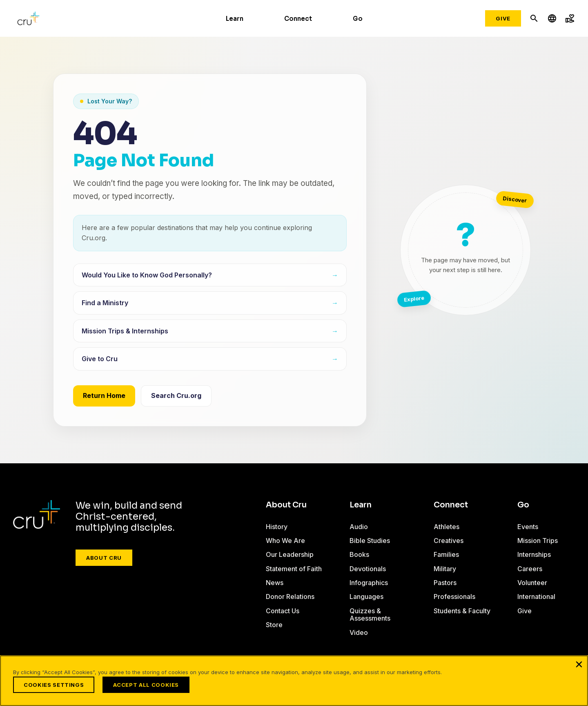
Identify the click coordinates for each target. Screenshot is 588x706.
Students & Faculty (462, 611)
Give (503, 18)
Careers (530, 569)
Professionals (454, 597)
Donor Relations (290, 597)
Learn (235, 19)
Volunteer (532, 583)
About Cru (104, 558)
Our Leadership (290, 554)
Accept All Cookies (146, 685)
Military (445, 569)
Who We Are (285, 541)
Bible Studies (370, 541)
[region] (294, 681)
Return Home (104, 395)
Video (359, 632)
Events (528, 527)
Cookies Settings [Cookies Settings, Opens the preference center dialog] (54, 685)
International (536, 597)
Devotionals (368, 569)
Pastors (445, 583)
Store (274, 625)
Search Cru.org (176, 395)
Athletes (447, 527)
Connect (298, 19)
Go (358, 19)
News (275, 583)
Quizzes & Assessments (370, 614)
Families (446, 554)
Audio (359, 527)
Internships (534, 554)
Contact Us (283, 611)
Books (359, 554)
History (277, 527)
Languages (366, 597)
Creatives (449, 541)
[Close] (579, 664)
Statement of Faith (294, 569)
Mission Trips (538, 541)
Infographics (369, 583)
